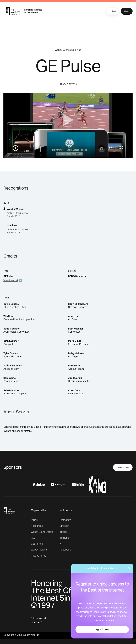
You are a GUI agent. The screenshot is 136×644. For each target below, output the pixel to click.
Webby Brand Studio (42, 532)
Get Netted (37, 544)
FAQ (33, 538)
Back (112, 11)
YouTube (64, 538)
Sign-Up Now (102, 630)
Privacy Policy (39, 556)
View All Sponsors (123, 467)
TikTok (63, 532)
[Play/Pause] (15, 148)
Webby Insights (39, 550)
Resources (37, 526)
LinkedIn (64, 526)
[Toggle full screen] (121, 148)
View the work (11, 281)
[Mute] (110, 148)
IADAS (34, 520)
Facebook (65, 550)
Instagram (65, 520)
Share (127, 11)
